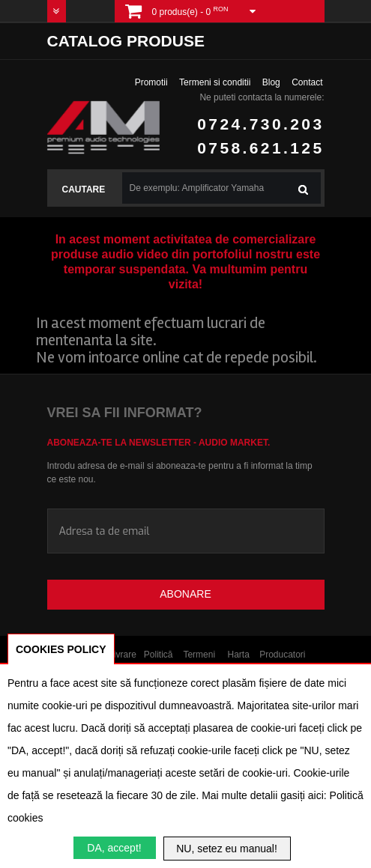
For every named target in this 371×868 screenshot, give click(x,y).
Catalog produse (126, 41)
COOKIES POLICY (61, 649)
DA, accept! (114, 848)
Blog (271, 82)
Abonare (185, 594)
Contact (307, 82)
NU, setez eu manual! (227, 849)
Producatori (282, 655)
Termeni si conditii (215, 82)
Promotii (151, 82)
